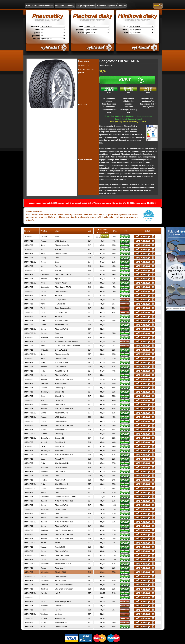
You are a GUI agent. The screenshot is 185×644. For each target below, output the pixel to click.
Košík (158, 6)
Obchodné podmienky (65, 6)
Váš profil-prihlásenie (86, 6)
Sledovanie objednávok (107, 6)
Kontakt (122, 6)
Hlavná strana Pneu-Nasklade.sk (40, 6)
